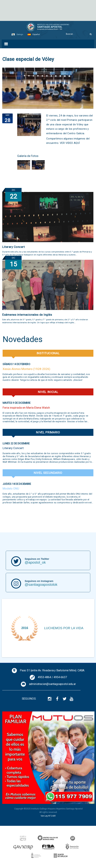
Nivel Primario (48, 432)
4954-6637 (60, 677)
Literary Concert (13, 247)
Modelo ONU (11, 488)
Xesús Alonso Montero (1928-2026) (26, 369)
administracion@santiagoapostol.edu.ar (52, 684)
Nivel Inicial (48, 392)
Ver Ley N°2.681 (48, 816)
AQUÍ (77, 143)
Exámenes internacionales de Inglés (27, 315)
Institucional (48, 353)
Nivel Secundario (48, 473)
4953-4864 (44, 677)
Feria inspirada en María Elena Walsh (26, 408)
